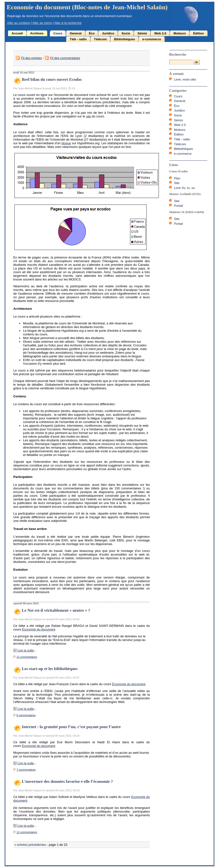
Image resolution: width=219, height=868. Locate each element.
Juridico (108, 33)
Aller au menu (42, 23)
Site (177, 183)
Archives (37, 33)
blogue (66, 143)
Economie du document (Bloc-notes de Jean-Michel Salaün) (87, 7)
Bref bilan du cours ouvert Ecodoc (52, 79)
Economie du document (39, 746)
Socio (126, 33)
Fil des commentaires (65, 58)
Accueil (17, 33)
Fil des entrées (31, 58)
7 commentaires (26, 770)
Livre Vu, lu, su (184, 188)
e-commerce (152, 39)
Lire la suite (26, 650)
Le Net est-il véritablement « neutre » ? (56, 610)
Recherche (178, 54)
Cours (58, 33)
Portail (178, 206)
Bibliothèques (124, 39)
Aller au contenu (19, 23)
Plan (177, 178)
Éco (92, 33)
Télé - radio (78, 39)
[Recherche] (181, 62)
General (76, 33)
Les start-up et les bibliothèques (50, 669)
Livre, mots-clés (185, 79)
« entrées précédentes (30, 845)
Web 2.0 (160, 33)
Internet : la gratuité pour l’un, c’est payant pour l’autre (71, 727)
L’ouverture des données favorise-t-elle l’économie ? (67, 781)
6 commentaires (26, 715)
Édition (199, 33)
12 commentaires (27, 657)
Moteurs (180, 33)
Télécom (100, 39)
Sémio (142, 33)
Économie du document (39, 629)
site (88, 116)
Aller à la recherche (68, 23)
